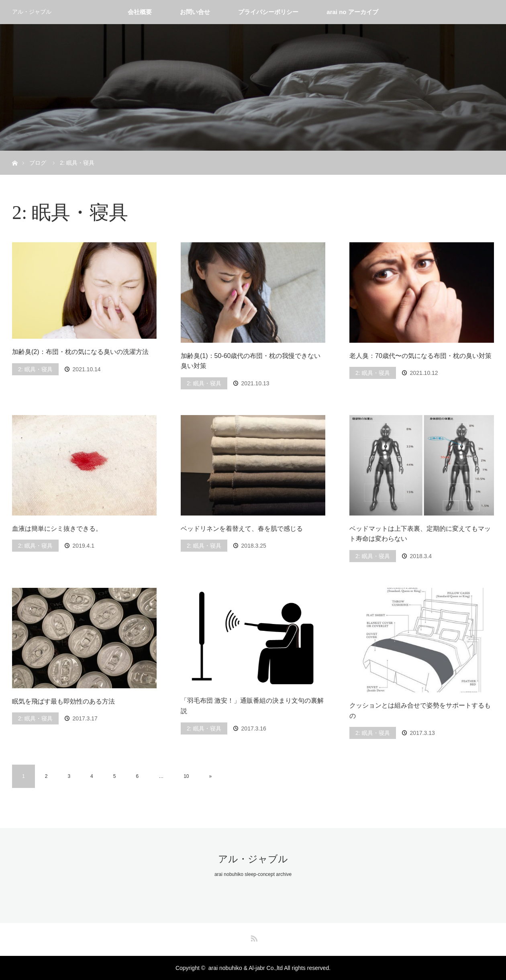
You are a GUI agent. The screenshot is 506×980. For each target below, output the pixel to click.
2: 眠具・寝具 (35, 369)
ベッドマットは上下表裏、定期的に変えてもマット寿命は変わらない (420, 534)
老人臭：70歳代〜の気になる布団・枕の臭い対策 (420, 356)
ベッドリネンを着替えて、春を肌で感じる (242, 529)
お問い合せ (195, 12)
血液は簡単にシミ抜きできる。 (57, 529)
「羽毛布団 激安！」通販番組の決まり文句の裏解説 (252, 706)
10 (186, 776)
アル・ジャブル (32, 12)
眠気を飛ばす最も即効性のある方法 (63, 701)
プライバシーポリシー (268, 12)
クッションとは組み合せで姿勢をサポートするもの (420, 711)
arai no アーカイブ (352, 12)
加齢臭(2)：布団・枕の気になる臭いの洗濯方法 (80, 352)
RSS (253, 937)
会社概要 (140, 12)
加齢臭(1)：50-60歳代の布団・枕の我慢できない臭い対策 (251, 361)
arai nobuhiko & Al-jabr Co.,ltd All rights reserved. (269, 968)
